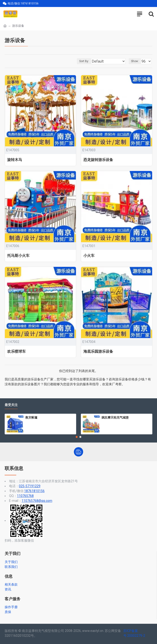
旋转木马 (15, 160)
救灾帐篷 (31, 417)
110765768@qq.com (37, 501)
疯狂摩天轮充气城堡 (115, 417)
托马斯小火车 (18, 256)
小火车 (89, 256)
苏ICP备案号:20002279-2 (134, 633)
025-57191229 (30, 486)
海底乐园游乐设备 (98, 351)
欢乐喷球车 (16, 351)
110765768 (25, 496)
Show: (135, 61)
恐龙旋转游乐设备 (98, 160)
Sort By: (84, 61)
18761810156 (34, 491)
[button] (77, 437)
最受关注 (11, 405)
